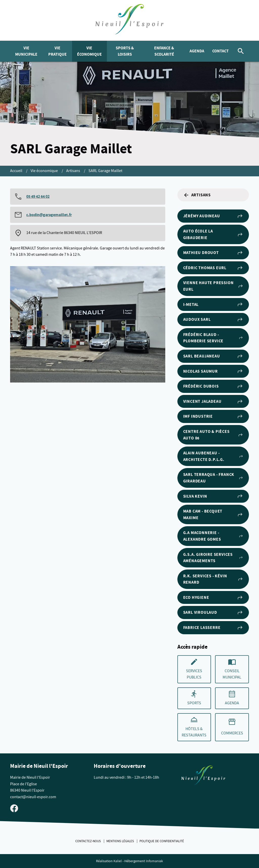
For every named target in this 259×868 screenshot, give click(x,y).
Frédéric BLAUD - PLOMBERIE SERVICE (213, 338)
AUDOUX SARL (213, 320)
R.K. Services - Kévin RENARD (213, 579)
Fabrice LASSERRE (213, 628)
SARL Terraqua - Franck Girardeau (213, 478)
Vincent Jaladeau (213, 401)
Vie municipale (26, 51)
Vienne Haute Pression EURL (213, 286)
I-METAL (213, 304)
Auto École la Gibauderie (213, 234)
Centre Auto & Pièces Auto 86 (213, 435)
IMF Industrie (213, 416)
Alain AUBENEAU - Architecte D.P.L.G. (213, 456)
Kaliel (118, 861)
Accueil (17, 171)
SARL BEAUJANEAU (213, 356)
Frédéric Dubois (213, 386)
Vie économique (89, 51)
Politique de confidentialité (162, 841)
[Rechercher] (241, 51)
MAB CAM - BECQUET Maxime (213, 514)
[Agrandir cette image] (88, 324)
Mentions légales (121, 841)
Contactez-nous (88, 841)
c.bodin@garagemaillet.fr (49, 215)
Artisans (74, 171)
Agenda (197, 51)
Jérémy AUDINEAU (213, 216)
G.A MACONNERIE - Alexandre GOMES (213, 536)
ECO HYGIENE (213, 598)
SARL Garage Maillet (105, 171)
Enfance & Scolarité (164, 51)
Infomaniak (154, 861)
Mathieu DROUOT (213, 253)
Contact (220, 51)
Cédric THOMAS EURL (213, 268)
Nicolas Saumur (213, 371)
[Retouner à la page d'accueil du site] (203, 776)
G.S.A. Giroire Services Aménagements (213, 558)
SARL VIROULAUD (213, 612)
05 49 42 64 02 (38, 196)
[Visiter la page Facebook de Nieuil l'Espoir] (14, 808)
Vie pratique (57, 51)
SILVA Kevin (213, 496)
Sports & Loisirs (125, 51)
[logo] (129, 20)
